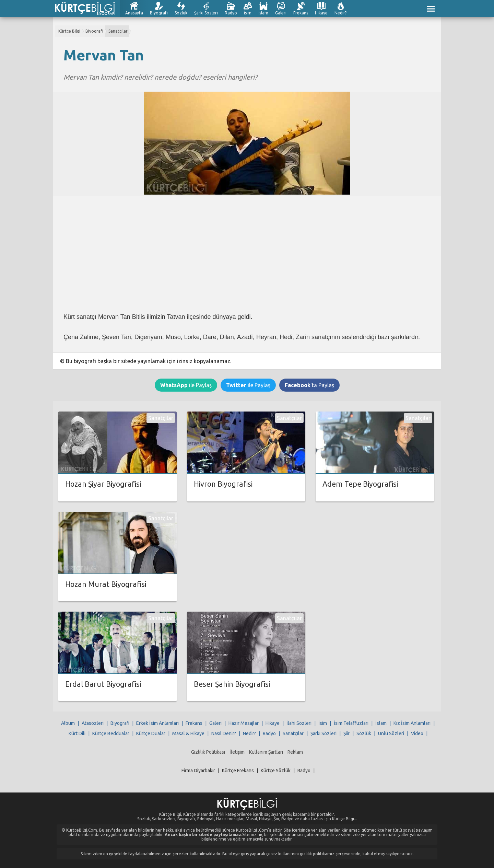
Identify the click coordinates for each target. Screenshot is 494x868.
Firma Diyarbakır (198, 771)
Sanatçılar (118, 31)
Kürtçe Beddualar (111, 733)
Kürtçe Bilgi (69, 31)
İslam (263, 13)
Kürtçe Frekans (238, 771)
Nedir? (340, 13)
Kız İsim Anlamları (412, 723)
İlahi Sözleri (299, 723)
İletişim (237, 752)
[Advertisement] (247, 254)
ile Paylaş (186, 385)
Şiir (346, 733)
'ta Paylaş (309, 385)
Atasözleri (93, 723)
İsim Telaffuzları (351, 723)
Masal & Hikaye (188, 733)
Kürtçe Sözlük (276, 771)
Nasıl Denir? (224, 733)
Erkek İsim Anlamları (157, 723)
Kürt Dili (77, 733)
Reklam (295, 752)
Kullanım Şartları (266, 752)
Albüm (68, 723)
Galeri (281, 13)
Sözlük (181, 13)
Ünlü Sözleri (391, 733)
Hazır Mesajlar (244, 723)
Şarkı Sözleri (206, 13)
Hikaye (321, 13)
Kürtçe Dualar (151, 733)
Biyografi (159, 13)
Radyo (231, 13)
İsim (248, 13)
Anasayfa (134, 13)
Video (417, 733)
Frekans (301, 13)
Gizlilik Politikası (208, 752)
